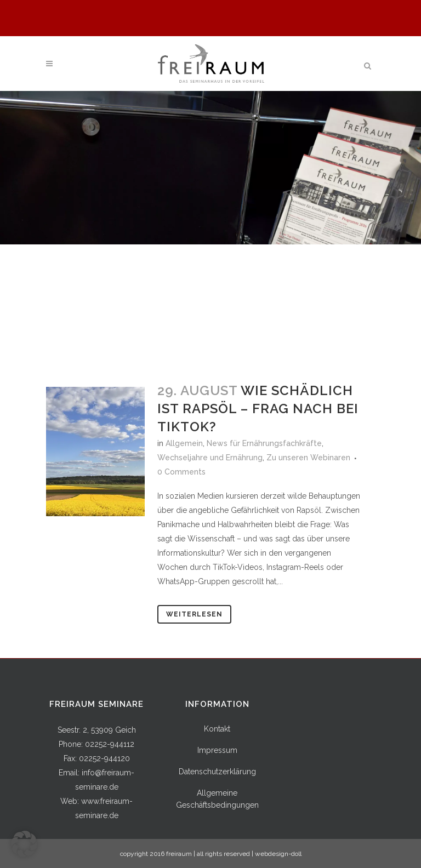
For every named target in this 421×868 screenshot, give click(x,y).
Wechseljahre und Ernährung (210, 458)
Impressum (217, 750)
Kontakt (217, 729)
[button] (24, 844)
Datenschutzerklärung (217, 772)
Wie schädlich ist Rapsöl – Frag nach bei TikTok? (258, 409)
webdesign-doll (278, 854)
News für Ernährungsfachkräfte (264, 443)
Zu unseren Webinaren (308, 458)
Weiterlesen (194, 614)
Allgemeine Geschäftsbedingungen (217, 799)
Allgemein (184, 443)
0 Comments (181, 472)
